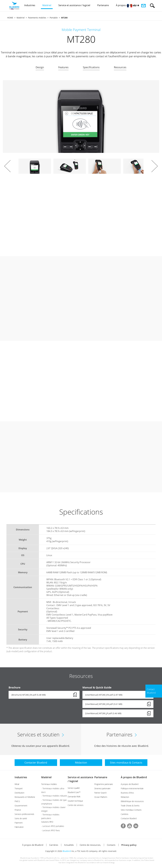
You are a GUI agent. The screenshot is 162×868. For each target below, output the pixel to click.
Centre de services (75, 805)
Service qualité (74, 788)
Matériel (21, 18)
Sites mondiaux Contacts (131, 810)
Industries (21, 777)
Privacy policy (129, 845)
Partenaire (101, 777)
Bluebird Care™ (74, 792)
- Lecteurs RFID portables (53, 826)
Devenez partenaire (102, 788)
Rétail (17, 784)
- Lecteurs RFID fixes (51, 830)
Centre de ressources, (90, 845)
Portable (54, 18)
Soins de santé (21, 818)
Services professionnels (24, 814)
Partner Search (100, 793)
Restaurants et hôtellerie (25, 797)
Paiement (19, 823)
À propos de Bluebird (134, 777)
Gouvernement (21, 806)
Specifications (91, 67)
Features (63, 67)
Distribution (19, 793)
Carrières (125, 814)
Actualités (69, 845)
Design (40, 67)
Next (155, 166)
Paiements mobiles (37, 18)
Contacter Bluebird (129, 818)
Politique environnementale (132, 788)
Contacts (111, 845)
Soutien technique (75, 801)
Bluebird (67, 851)
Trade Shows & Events (130, 806)
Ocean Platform (101, 797)
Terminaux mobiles (49, 784)
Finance (18, 810)
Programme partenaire (104, 784)
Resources (120, 67)
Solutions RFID (47, 822)
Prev (7, 166)
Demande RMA (74, 797)
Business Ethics (127, 793)
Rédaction (125, 797)
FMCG (17, 801)
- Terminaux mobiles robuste (54, 796)
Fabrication (19, 827)
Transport (19, 788)
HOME (10, 18)
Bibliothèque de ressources (132, 801)
